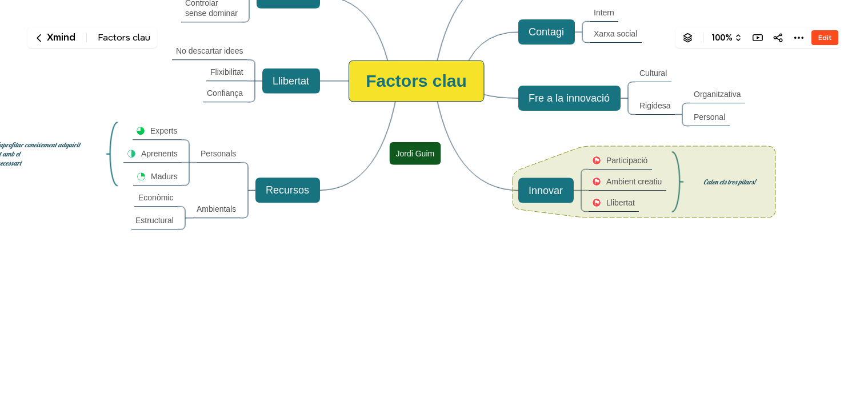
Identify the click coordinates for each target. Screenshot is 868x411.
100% (722, 38)
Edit (825, 37)
